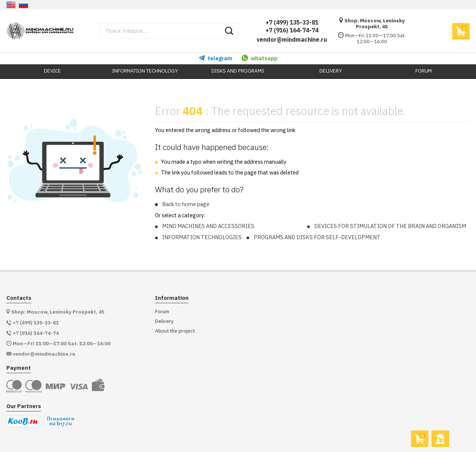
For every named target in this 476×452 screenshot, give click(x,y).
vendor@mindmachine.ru (292, 39)
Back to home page (186, 204)
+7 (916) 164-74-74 (292, 30)
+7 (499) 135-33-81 (292, 22)
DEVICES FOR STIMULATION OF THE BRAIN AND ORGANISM (390, 226)
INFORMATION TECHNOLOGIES (202, 237)
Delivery (164, 321)
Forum (162, 312)
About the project (175, 331)
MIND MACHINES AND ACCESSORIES (208, 226)
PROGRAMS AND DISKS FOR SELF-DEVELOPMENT (317, 237)
